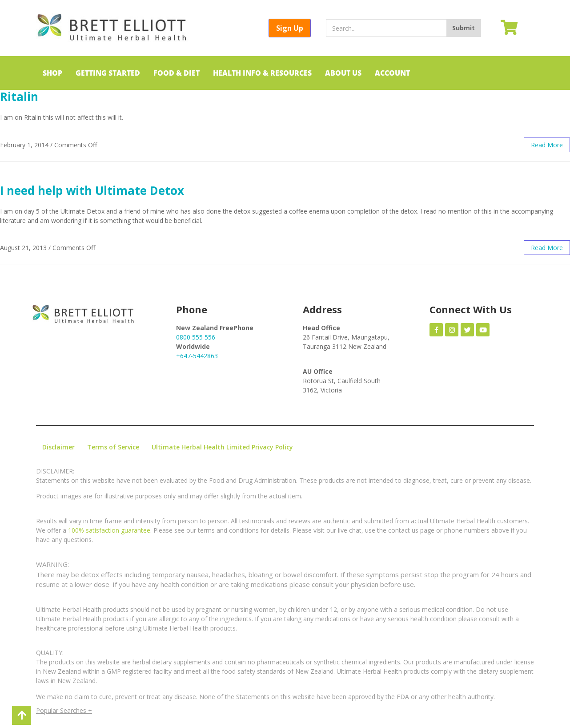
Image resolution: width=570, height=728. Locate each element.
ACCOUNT (392, 73)
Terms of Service (113, 447)
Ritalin (19, 97)
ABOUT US (343, 73)
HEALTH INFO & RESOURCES (262, 73)
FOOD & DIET (177, 73)
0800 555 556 (196, 337)
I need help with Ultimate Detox (92, 190)
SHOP (52, 73)
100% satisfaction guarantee (109, 530)
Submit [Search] (464, 28)
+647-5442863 (197, 356)
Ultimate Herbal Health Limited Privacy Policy (222, 447)
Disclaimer (58, 447)
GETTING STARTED (108, 73)
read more (547, 145)
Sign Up (290, 28)
